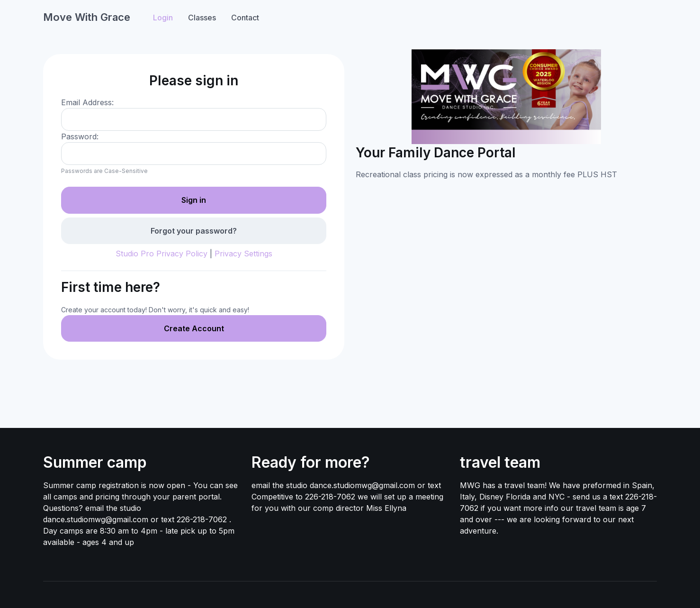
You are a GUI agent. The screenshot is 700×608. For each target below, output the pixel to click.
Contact (245, 18)
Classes (202, 18)
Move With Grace (87, 17)
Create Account (194, 328)
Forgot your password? (194, 231)
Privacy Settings (243, 254)
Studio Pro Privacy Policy (162, 254)
